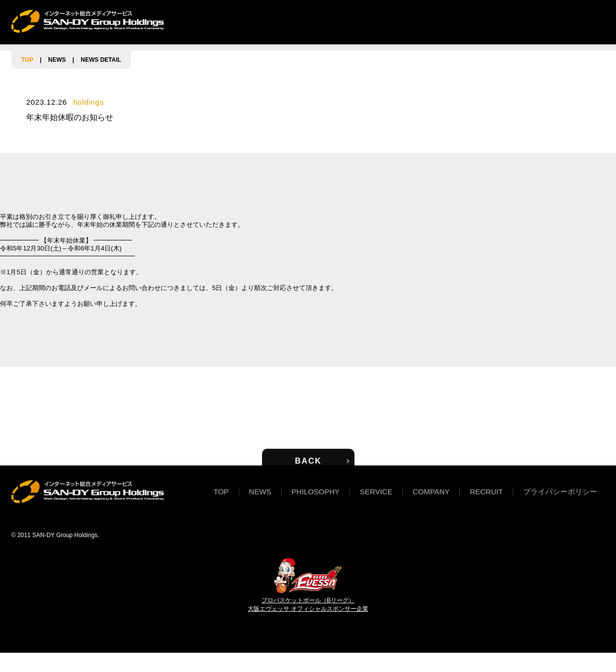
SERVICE (366, 21)
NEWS (247, 21)
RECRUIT (480, 21)
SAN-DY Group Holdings (65, 535)
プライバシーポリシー (560, 498)
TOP (206, 21)
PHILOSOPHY (304, 21)
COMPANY (423, 21)
